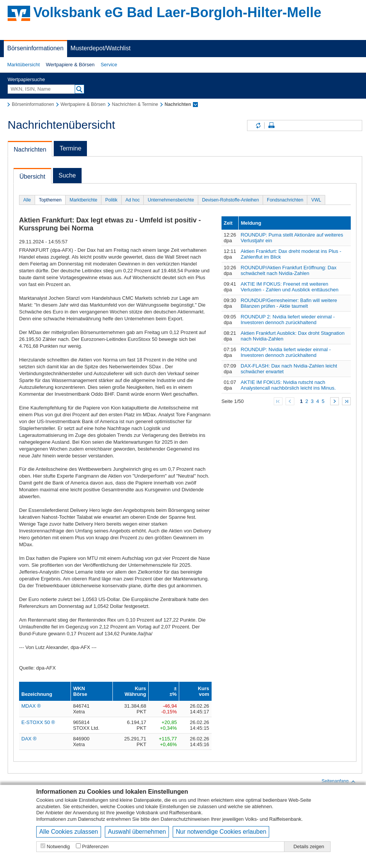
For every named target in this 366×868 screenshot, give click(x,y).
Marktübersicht (23, 65)
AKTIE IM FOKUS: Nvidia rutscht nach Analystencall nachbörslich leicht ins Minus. (288, 385)
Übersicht (32, 177)
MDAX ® (31, 706)
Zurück (290, 401)
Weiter (335, 401)
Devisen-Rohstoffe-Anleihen (230, 200)
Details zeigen (309, 846)
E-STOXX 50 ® (38, 722)
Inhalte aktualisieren (258, 125)
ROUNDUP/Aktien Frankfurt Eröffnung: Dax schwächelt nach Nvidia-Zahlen (288, 270)
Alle (27, 200)
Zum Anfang (278, 401)
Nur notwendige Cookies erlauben (221, 832)
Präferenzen (95, 846)
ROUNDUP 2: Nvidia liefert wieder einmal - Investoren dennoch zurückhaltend (288, 320)
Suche (67, 175)
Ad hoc (132, 200)
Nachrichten (30, 149)
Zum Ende (346, 401)
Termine (70, 148)
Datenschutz (92, 819)
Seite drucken (271, 125)
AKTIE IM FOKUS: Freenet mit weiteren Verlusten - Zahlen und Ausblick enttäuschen (290, 287)
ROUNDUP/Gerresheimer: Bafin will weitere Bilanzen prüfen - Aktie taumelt (289, 303)
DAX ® (29, 739)
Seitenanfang (339, 782)
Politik (111, 200)
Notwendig (58, 846)
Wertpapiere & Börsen (70, 65)
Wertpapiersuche (26, 79)
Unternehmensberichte (171, 200)
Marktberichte (83, 200)
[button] (23, 65)
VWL (316, 200)
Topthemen (50, 200)
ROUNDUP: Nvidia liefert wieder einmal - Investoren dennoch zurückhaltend (286, 352)
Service (109, 65)
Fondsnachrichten (285, 200)
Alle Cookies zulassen (69, 832)
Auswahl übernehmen (137, 832)
